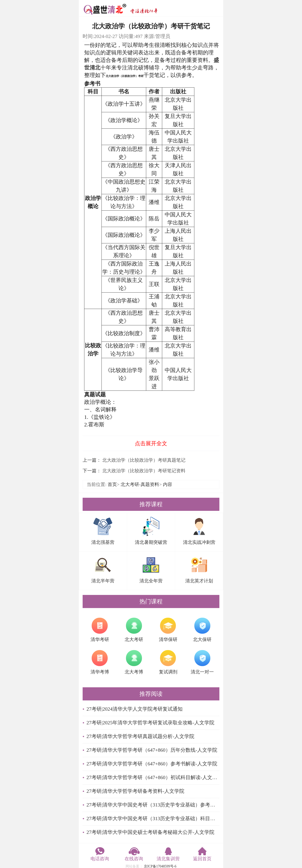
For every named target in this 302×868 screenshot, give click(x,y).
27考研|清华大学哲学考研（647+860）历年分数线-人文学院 (152, 750)
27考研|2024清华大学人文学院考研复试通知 (135, 709)
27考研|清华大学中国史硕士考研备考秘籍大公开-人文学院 (150, 832)
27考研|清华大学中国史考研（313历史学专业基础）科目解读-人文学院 (153, 819)
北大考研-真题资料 (140, 484)
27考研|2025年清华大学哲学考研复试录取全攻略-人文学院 (150, 723)
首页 (112, 484)
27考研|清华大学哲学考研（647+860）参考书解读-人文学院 (152, 764)
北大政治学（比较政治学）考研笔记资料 (143, 471)
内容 (168, 484)
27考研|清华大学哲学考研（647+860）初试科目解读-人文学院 (153, 777)
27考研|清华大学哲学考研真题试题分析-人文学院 (140, 736)
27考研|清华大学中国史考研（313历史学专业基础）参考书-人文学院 (153, 805)
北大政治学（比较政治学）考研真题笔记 (143, 460)
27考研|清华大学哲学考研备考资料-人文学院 (135, 791)
